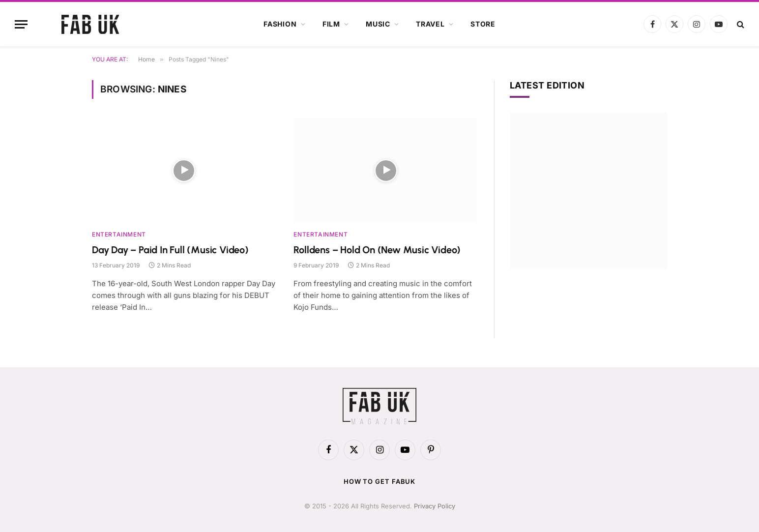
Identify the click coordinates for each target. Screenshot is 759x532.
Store (483, 24)
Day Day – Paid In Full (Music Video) (170, 250)
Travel (430, 24)
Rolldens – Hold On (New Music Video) (377, 250)
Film (331, 24)
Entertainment (119, 234)
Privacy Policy (435, 506)
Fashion (280, 24)
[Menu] (21, 24)
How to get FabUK (380, 481)
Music (378, 24)
